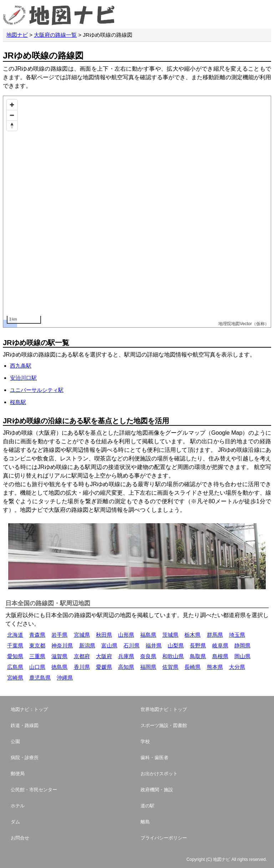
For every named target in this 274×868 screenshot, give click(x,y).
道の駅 (148, 806)
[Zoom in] (12, 105)
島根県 (220, 656)
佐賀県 (170, 667)
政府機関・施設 (157, 790)
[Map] (137, 212)
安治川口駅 (23, 378)
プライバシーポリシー (164, 838)
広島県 (15, 667)
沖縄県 (65, 678)
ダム (15, 822)
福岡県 (148, 667)
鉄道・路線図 (25, 725)
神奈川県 (62, 645)
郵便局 (18, 774)
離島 (145, 822)
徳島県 (59, 667)
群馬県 (215, 635)
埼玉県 (237, 635)
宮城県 (82, 635)
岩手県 (59, 635)
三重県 (37, 656)
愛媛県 (104, 667)
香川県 (82, 667)
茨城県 (170, 635)
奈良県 (148, 656)
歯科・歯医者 (154, 758)
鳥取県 (198, 656)
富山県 (109, 645)
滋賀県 (59, 656)
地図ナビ (17, 35)
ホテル (18, 806)
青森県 (37, 635)
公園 (15, 741)
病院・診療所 (25, 758)
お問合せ (20, 838)
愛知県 (15, 656)
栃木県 (192, 635)
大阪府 (104, 656)
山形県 (126, 635)
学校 (145, 741)
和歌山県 (173, 656)
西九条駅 (21, 366)
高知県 (126, 667)
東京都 (37, 645)
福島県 (148, 635)
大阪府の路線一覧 (55, 35)
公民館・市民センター (34, 790)
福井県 (154, 645)
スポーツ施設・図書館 (164, 725)
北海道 (15, 635)
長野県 (198, 645)
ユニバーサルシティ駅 (37, 390)
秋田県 (104, 635)
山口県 (37, 667)
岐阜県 (220, 645)
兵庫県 (126, 656)
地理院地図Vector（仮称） (244, 324)
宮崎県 (15, 678)
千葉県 (15, 645)
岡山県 (242, 656)
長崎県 (192, 667)
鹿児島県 (40, 678)
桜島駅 (18, 402)
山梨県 (176, 645)
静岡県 (242, 645)
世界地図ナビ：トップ (164, 709)
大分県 (237, 667)
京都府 (82, 656)
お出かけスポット (159, 774)
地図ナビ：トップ (29, 709)
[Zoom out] (12, 115)
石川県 (131, 645)
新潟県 (87, 645)
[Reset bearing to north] (12, 125)
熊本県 (215, 667)
